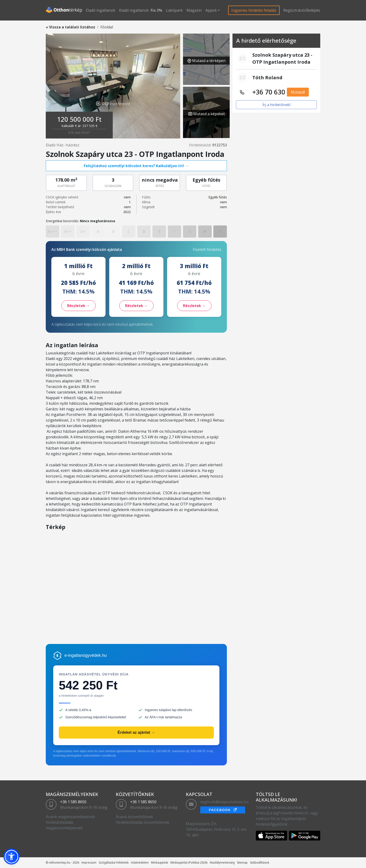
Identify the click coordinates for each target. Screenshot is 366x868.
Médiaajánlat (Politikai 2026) (189, 863)
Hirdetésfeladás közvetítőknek (143, 822)
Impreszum (89, 863)
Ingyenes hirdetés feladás (254, 10)
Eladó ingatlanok (101, 10)
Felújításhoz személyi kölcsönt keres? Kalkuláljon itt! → (136, 166)
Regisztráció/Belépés (302, 10)
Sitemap (242, 863)
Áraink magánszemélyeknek (70, 817)
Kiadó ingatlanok (134, 10)
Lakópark (174, 10)
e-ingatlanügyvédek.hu (86, 655)
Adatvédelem (140, 863)
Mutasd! (298, 92)
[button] (11, 857)
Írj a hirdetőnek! (276, 105)
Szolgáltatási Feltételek (114, 863)
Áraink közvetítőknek (134, 817)
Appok (211, 10)
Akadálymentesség (222, 863)
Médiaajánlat (160, 863)
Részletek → (79, 306)
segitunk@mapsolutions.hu (224, 802)
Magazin (194, 10)
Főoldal (107, 27)
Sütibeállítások (260, 863)
